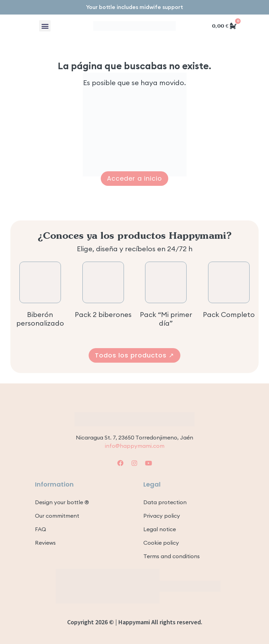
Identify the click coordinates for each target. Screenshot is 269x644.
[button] (45, 26)
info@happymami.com (135, 446)
